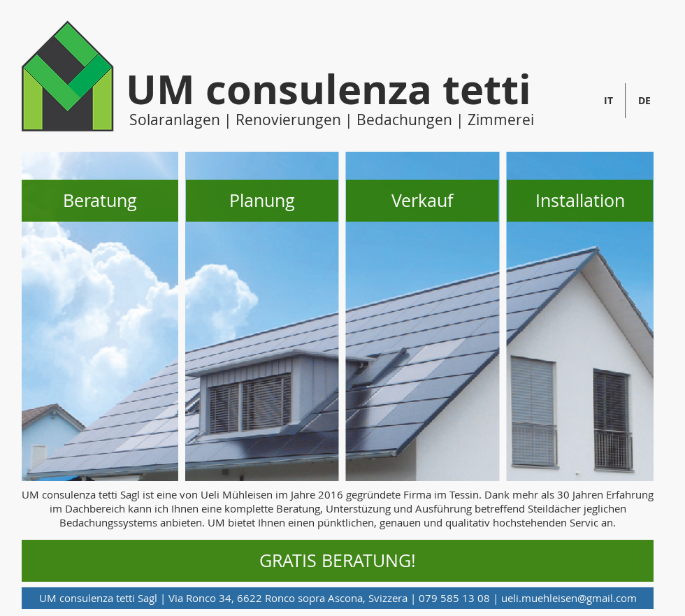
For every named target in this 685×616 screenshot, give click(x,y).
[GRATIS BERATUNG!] (338, 561)
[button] (100, 201)
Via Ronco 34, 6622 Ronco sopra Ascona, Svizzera (288, 598)
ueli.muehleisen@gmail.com (569, 598)
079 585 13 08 (454, 598)
